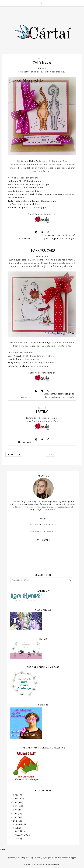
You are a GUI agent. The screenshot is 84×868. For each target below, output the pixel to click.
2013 (16, 817)
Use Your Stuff (15, 204)
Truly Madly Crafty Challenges (24, 201)
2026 (16, 795)
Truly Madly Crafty (17, 362)
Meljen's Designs (38, 161)
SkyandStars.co (52, 864)
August (19, 824)
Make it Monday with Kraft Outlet (25, 194)
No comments (25, 442)
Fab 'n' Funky (14, 184)
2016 (16, 810)
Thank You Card (42, 250)
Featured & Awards (43, 531)
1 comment (25, 397)
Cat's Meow (42, 62)
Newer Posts (14, 454)
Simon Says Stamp (17, 188)
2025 (16, 799)
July (17, 828)
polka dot (49, 238)
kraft (65, 235)
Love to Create (16, 191)
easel (59, 235)
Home (50, 454)
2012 (16, 821)
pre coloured (55, 397)
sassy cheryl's (68, 397)
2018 (16, 802)
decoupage (63, 394)
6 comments (25, 238)
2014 (16, 813)
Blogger (72, 858)
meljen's (72, 235)
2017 (16, 806)
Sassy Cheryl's (44, 343)
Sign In (3, 849)
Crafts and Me (15, 181)
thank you (70, 238)
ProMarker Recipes (43, 524)
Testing (42, 412)
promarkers (60, 238)
